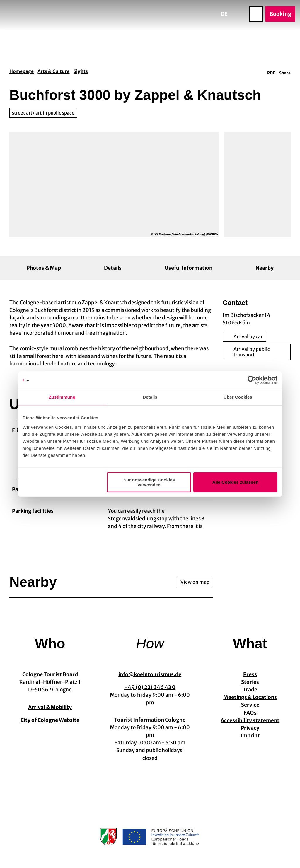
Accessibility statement (250, 724)
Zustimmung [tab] (62, 397)
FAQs (250, 717)
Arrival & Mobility (50, 711)
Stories (250, 686)
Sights (81, 71)
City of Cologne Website (50, 724)
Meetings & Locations (250, 701)
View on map (195, 586)
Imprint (250, 739)
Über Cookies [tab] (238, 397)
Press (250, 679)
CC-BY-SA (212, 235)
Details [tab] (150, 397)
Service (250, 709)
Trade (250, 694)
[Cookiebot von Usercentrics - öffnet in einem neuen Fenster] (252, 380)
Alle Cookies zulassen (236, 482)
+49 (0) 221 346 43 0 (150, 691)
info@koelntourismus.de (150, 679)
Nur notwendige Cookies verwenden (149, 482)
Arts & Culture (53, 71)
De (224, 14)
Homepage (22, 71)
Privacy (250, 732)
